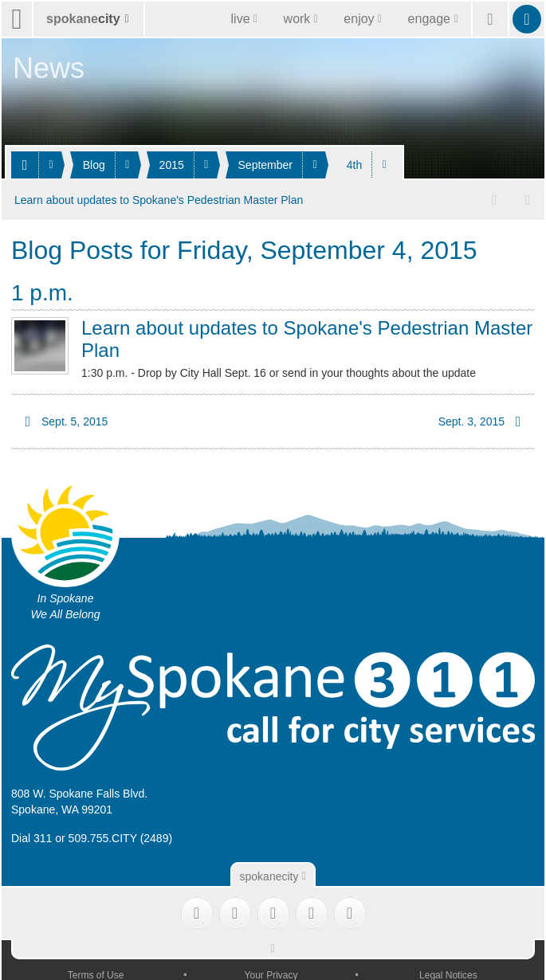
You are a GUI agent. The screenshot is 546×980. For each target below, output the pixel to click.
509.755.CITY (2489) (121, 838)
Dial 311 (31, 838)
